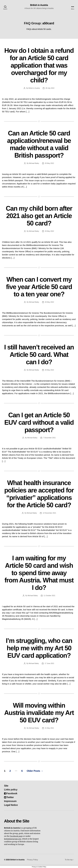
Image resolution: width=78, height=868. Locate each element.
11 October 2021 (49, 596)
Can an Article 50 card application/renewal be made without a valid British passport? (39, 144)
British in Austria (39, 5)
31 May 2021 (49, 728)
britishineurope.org (13, 839)
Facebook (11, 793)
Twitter (9, 797)
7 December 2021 (49, 438)
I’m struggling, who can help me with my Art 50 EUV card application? (39, 648)
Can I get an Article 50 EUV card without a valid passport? (39, 422)
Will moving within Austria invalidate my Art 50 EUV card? (39, 713)
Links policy (11, 790)
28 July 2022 (50, 88)
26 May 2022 (49, 163)
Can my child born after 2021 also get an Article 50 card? (39, 216)
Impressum (10, 801)
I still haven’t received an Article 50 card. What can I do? (39, 355)
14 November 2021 (49, 513)
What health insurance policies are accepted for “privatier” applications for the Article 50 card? (39, 494)
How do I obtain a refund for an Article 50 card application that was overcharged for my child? (39, 65)
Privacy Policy (32, 860)
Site (6, 786)
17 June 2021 (49, 663)
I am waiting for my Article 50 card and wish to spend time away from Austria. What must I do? (39, 573)
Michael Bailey (34, 163)
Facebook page (16, 836)
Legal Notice (11, 805)
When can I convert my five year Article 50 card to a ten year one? (39, 287)
